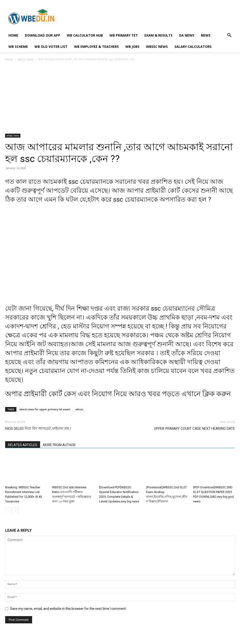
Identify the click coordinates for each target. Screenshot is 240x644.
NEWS (206, 35)
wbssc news (157, 47)
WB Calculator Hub (85, 35)
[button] (229, 36)
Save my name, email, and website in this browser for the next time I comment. (68, 609)
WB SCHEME (18, 47)
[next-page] (16, 510)
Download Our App (43, 35)
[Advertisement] (120, 99)
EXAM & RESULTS (158, 35)
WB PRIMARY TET (124, 35)
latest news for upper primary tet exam (45, 409)
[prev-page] (8, 510)
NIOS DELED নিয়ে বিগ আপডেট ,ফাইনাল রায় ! (38, 429)
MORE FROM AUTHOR (59, 445)
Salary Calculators (193, 47)
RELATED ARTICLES (23, 445)
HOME (13, 35)
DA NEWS (187, 35)
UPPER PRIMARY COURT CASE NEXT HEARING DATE (194, 429)
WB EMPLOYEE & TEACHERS (96, 47)
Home (9, 59)
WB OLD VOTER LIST (51, 47)
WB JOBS (132, 47)
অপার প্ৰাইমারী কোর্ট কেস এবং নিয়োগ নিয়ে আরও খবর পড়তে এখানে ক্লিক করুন (118, 394)
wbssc (79, 409)
